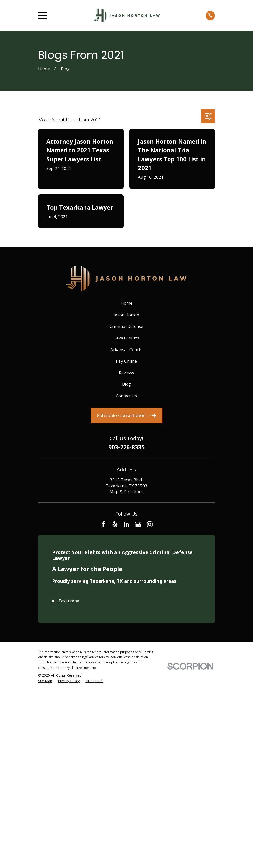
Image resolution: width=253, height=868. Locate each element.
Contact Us (126, 396)
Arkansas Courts (126, 349)
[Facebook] (103, 524)
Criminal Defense (126, 326)
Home (126, 303)
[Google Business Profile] (138, 524)
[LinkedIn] (126, 524)
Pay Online (126, 361)
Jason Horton (126, 315)
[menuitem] (45, 681)
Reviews (126, 373)
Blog (126, 384)
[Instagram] (150, 524)
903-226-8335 (126, 448)
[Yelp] (115, 524)
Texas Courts (126, 338)
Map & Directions (126, 492)
